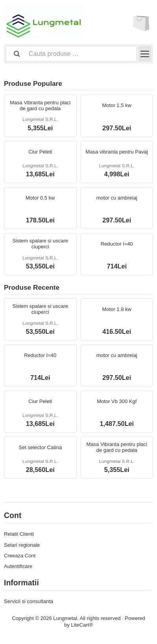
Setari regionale (22, 545)
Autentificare (18, 566)
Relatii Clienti (19, 534)
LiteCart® (82, 625)
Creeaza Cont (20, 556)
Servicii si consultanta (29, 601)
